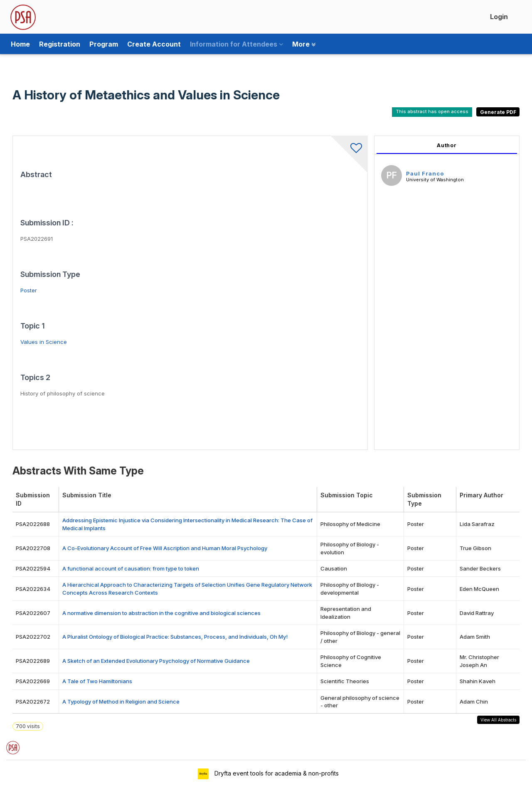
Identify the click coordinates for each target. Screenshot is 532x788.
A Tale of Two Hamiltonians (97, 681)
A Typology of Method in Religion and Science (121, 702)
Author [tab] (447, 145)
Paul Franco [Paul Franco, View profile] (425, 173)
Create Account (154, 44)
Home (20, 44)
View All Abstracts (498, 720)
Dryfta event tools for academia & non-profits (276, 773)
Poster (29, 290)
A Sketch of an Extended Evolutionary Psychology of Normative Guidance (156, 661)
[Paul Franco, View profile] (392, 177)
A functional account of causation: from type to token (131, 568)
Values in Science (44, 342)
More (304, 44)
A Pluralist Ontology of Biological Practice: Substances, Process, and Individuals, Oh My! (175, 637)
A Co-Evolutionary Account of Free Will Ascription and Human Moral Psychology (165, 548)
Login (499, 17)
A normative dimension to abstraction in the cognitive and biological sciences (161, 613)
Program (104, 44)
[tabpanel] (447, 293)
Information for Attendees (236, 44)
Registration (60, 44)
